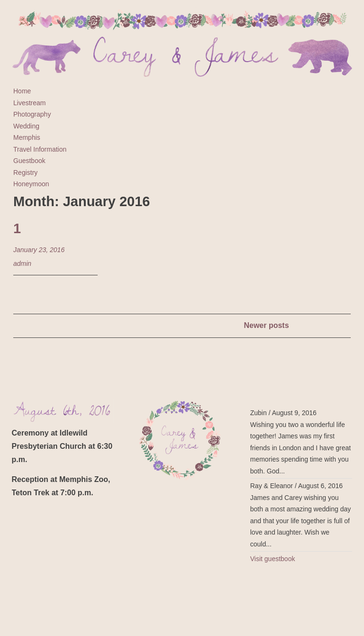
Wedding (26, 126)
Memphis (27, 137)
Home (22, 91)
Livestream (29, 103)
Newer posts (266, 325)
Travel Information (40, 149)
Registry (25, 173)
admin (22, 263)
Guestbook (29, 161)
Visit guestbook (273, 559)
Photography (32, 114)
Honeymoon (31, 184)
